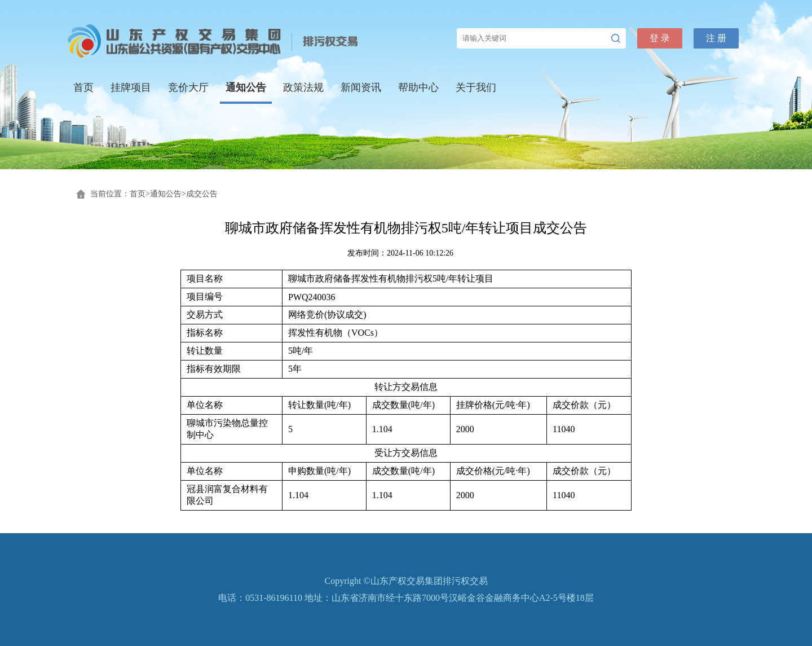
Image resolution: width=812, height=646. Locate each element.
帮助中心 (418, 87)
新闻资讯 (361, 87)
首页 (83, 87)
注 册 (716, 38)
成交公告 (202, 194)
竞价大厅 (188, 87)
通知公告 (246, 87)
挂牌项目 (131, 87)
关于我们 (476, 87)
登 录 (660, 38)
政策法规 (303, 87)
